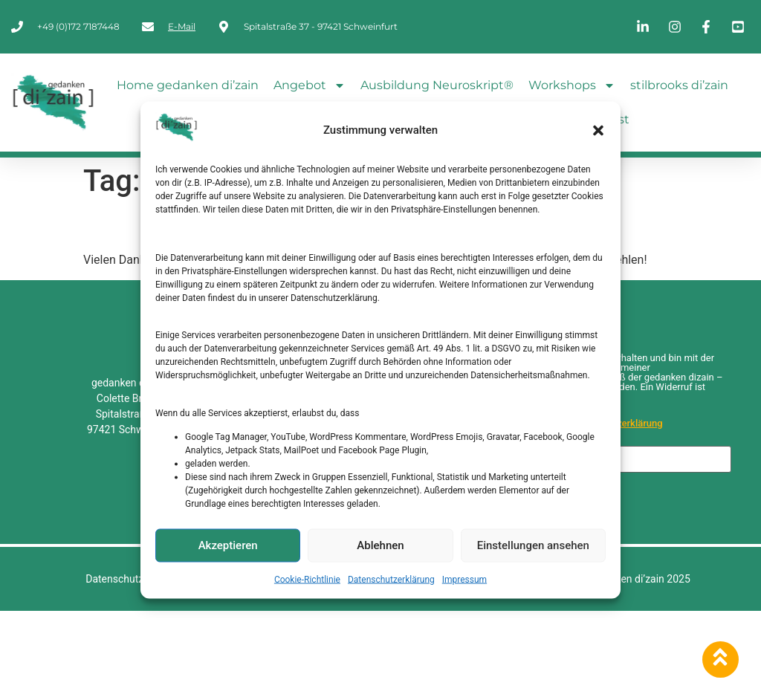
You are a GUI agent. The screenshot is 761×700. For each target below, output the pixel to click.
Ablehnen (380, 545)
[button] (598, 130)
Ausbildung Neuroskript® (437, 85)
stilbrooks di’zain (679, 85)
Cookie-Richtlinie (307, 579)
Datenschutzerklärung (391, 579)
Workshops (572, 85)
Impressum (464, 579)
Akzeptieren (228, 545)
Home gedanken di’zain (188, 85)
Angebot (310, 85)
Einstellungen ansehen (533, 545)
